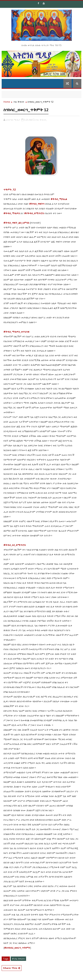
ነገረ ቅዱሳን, (41, 120)
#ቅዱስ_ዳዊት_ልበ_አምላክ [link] (16, 223)
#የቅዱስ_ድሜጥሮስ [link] (34, 213)
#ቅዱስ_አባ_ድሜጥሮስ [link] (15, 545)
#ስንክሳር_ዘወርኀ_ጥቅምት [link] (17, 948)
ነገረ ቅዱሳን (19, 102)
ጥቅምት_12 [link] (10, 189)
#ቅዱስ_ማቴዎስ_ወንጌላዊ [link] (16, 332)
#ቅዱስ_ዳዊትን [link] (37, 204)
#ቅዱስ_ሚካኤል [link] (59, 199)
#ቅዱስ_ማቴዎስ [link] (12, 213)
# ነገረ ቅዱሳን (18, 959)
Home (7, 102)
